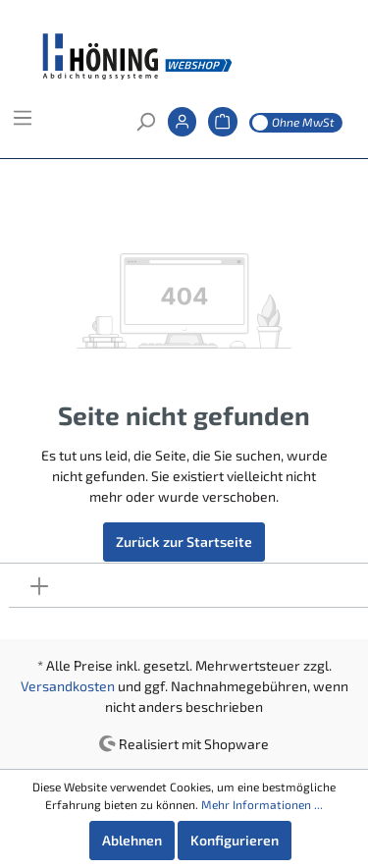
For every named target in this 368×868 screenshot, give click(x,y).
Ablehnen (132, 840)
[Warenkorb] (222, 127)
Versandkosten (68, 686)
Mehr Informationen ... (262, 804)
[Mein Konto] (182, 127)
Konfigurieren (235, 840)
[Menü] (23, 124)
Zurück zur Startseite (184, 542)
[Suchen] (145, 128)
